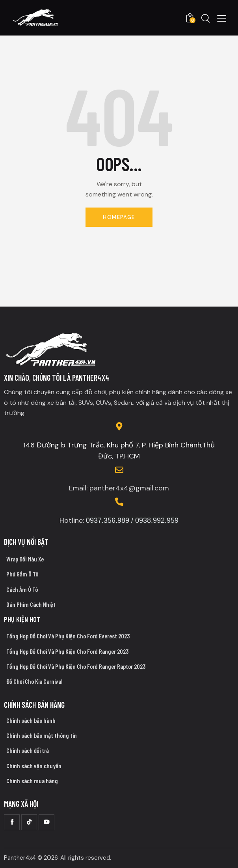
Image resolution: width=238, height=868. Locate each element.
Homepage (119, 217)
